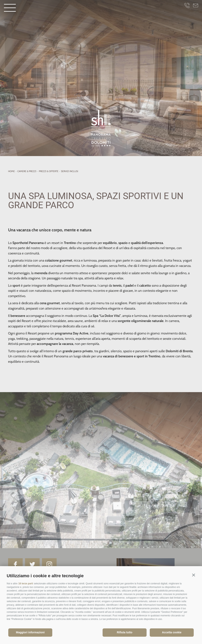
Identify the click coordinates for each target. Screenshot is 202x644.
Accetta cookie (172, 632)
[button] (194, 575)
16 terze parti (26, 584)
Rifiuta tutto (125, 632)
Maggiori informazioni (30, 632)
